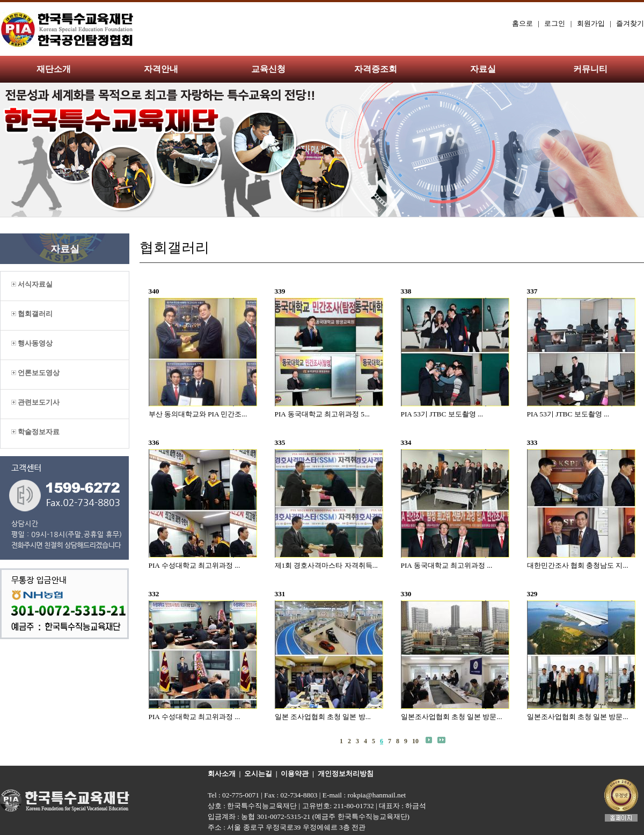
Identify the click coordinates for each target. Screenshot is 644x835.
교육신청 (268, 69)
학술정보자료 (35, 432)
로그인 (555, 23)
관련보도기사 (35, 402)
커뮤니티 (590, 69)
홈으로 (522, 23)
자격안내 (161, 69)
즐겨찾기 (630, 23)
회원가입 (591, 23)
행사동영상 (32, 343)
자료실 (483, 69)
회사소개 (222, 774)
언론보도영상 (35, 373)
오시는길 (258, 774)
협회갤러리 (32, 314)
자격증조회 (376, 69)
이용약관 (295, 774)
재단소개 (54, 69)
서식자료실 (32, 284)
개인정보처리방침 (346, 774)
